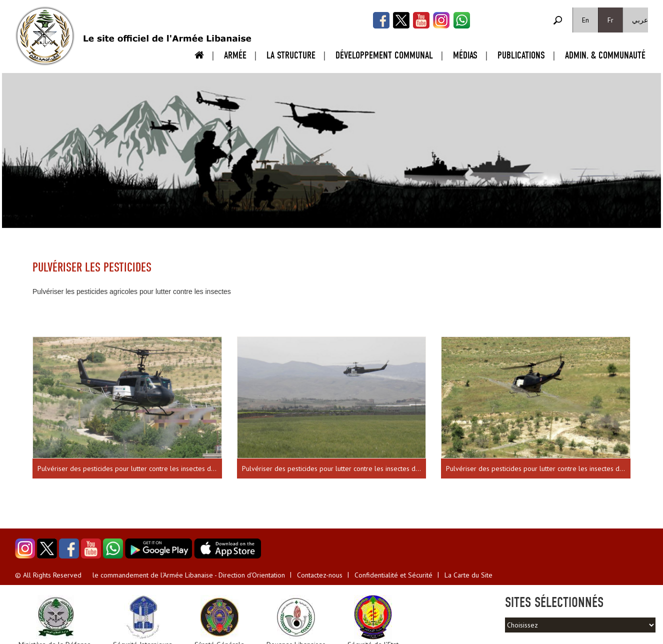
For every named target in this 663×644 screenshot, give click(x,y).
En (585, 20)
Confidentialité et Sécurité (393, 575)
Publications (521, 55)
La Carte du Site (468, 575)
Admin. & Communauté (605, 55)
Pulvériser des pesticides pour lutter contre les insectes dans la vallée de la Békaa (130, 468)
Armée (235, 55)
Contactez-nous (320, 575)
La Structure (291, 55)
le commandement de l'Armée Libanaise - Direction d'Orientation (189, 575)
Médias (465, 55)
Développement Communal (384, 55)
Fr (610, 20)
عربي (640, 20)
